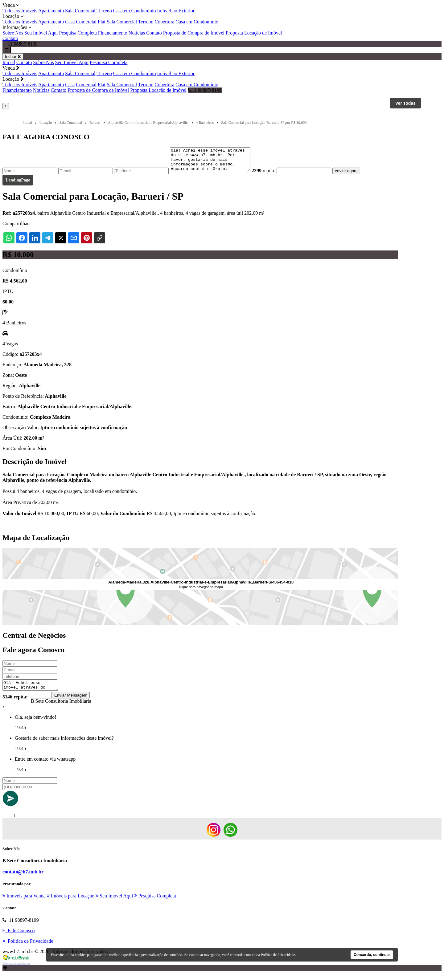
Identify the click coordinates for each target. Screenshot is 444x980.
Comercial (86, 22)
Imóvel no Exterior (176, 11)
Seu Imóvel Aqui (41, 33)
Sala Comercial (80, 11)
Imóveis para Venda (24, 902)
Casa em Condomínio (135, 11)
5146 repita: (15, 703)
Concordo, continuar (372, 955)
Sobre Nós (13, 33)
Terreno (104, 11)
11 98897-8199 (205, 90)
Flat (102, 22)
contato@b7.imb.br (23, 878)
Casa (70, 22)
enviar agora (356, 175)
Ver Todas (405, 103)
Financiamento (113, 33)
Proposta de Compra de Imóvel (194, 33)
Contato (154, 33)
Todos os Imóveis (20, 11)
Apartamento (51, 11)
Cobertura (164, 22)
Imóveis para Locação (71, 902)
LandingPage (18, 185)
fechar (13, 57)
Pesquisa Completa (78, 33)
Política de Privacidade (278, 955)
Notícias (137, 33)
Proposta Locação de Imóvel (254, 33)
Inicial (9, 62)
